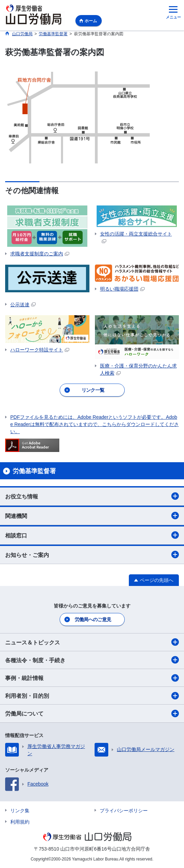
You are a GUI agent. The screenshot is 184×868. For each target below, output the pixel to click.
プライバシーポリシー (124, 811)
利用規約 (20, 822)
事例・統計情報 (92, 678)
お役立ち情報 (92, 496)
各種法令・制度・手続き (92, 660)
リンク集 (20, 811)
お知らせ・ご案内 (92, 555)
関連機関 (92, 516)
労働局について (92, 713)
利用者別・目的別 (92, 696)
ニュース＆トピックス (92, 642)
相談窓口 (92, 535)
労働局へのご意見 (93, 619)
